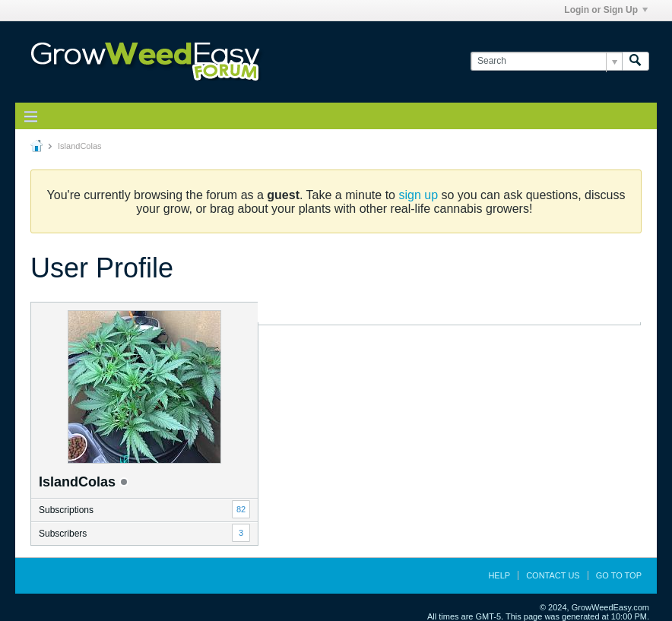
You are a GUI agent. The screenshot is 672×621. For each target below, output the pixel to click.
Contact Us (553, 575)
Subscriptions (66, 510)
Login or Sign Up (606, 10)
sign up (418, 195)
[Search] (546, 61)
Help (499, 575)
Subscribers (63, 534)
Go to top (619, 575)
